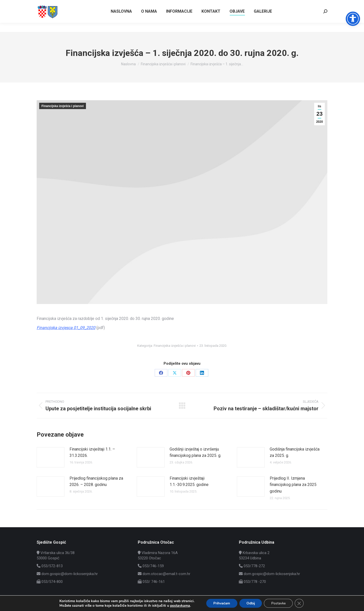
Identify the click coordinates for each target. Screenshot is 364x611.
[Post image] (51, 457)
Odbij (251, 603)
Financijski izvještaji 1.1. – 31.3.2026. (92, 452)
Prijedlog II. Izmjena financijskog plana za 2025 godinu (293, 485)
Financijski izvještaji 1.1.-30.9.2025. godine (189, 482)
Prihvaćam (220, 603)
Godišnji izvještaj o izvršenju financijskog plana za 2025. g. (195, 452)
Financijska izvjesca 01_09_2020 (66, 328)
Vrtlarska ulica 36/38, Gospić (303, 5)
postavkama (178, 605)
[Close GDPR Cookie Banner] (301, 603)
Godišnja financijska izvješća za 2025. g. (295, 452)
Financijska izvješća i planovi (63, 106)
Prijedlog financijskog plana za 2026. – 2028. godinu (96, 482)
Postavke (280, 603)
